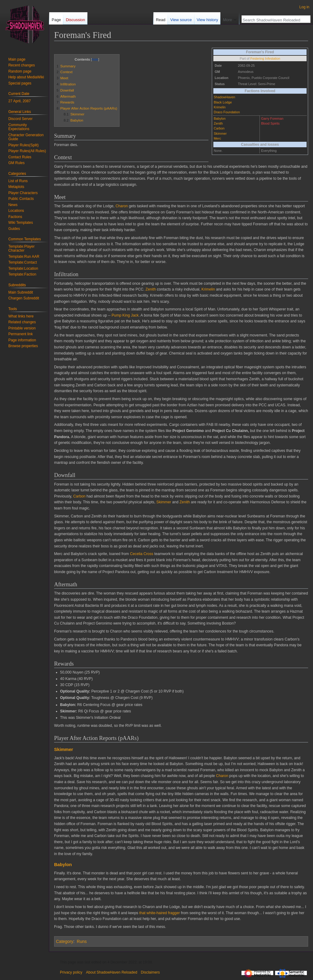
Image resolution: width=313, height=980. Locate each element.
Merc (217, 138)
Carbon (219, 128)
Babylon (220, 118)
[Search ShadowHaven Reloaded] (273, 20)
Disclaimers (150, 972)
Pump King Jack (125, 315)
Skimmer (220, 133)
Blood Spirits (270, 123)
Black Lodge (223, 102)
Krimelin (220, 107)
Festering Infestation (265, 58)
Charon (122, 206)
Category (65, 941)
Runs (82, 941)
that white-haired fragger (160, 913)
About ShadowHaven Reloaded (111, 972)
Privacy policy (71, 972)
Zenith (218, 123)
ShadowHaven (224, 97)
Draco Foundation (227, 112)
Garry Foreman (272, 118)
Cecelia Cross (142, 554)
